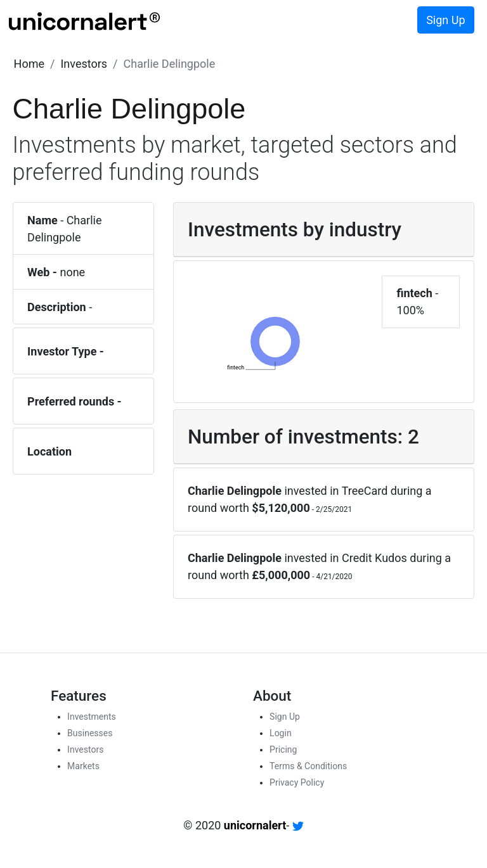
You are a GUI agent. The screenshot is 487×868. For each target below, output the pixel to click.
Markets (83, 766)
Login (281, 733)
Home (29, 64)
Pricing (283, 750)
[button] (29, 64)
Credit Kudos (374, 558)
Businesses (90, 733)
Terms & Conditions (308, 766)
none (72, 272)
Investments (92, 717)
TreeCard (365, 491)
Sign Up (445, 20)
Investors (84, 64)
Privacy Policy (297, 782)
